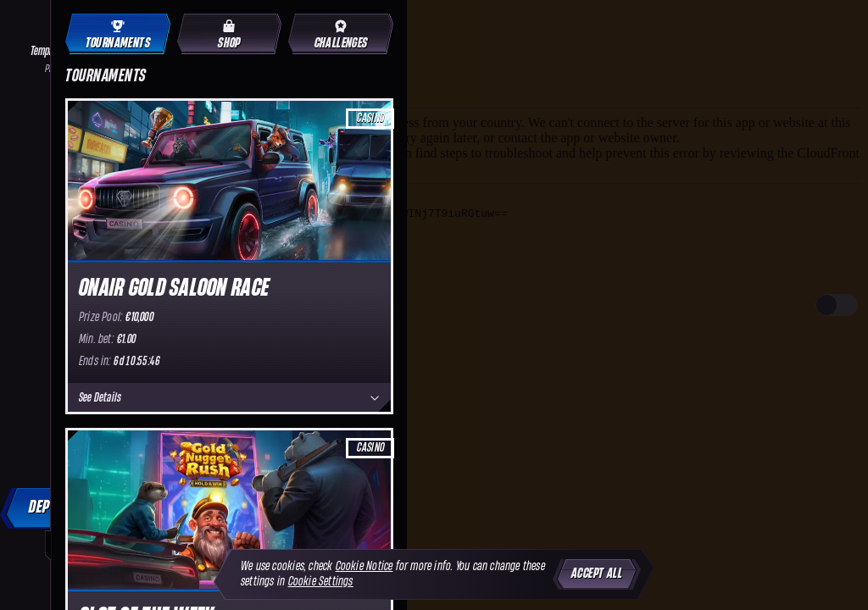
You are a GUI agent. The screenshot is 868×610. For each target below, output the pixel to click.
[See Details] (375, 398)
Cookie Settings (321, 582)
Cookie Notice (364, 566)
